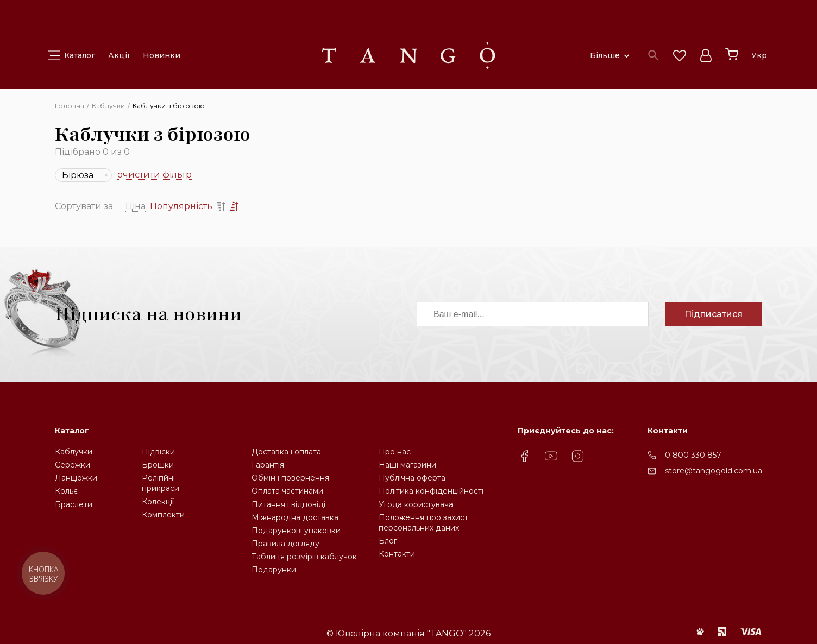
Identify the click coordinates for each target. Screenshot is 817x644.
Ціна (136, 206)
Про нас (395, 452)
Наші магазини (407, 465)
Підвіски (158, 452)
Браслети (74, 504)
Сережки (73, 465)
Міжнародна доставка (295, 517)
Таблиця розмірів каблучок (304, 557)
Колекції (158, 502)
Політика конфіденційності (431, 491)
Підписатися (714, 314)
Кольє (66, 491)
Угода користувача (416, 504)
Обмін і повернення (290, 478)
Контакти (397, 554)
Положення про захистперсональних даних (423, 523)
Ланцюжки (76, 478)
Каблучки (74, 452)
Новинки (162, 55)
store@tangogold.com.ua (714, 471)
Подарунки (274, 570)
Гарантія (268, 465)
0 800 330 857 (693, 455)
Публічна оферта (412, 478)
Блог (388, 541)
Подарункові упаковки (296, 531)
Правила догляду (285, 544)
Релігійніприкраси (161, 483)
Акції (119, 55)
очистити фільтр (155, 175)
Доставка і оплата (286, 452)
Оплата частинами (287, 491)
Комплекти (163, 515)
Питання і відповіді (288, 504)
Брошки (158, 465)
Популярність (181, 206)
